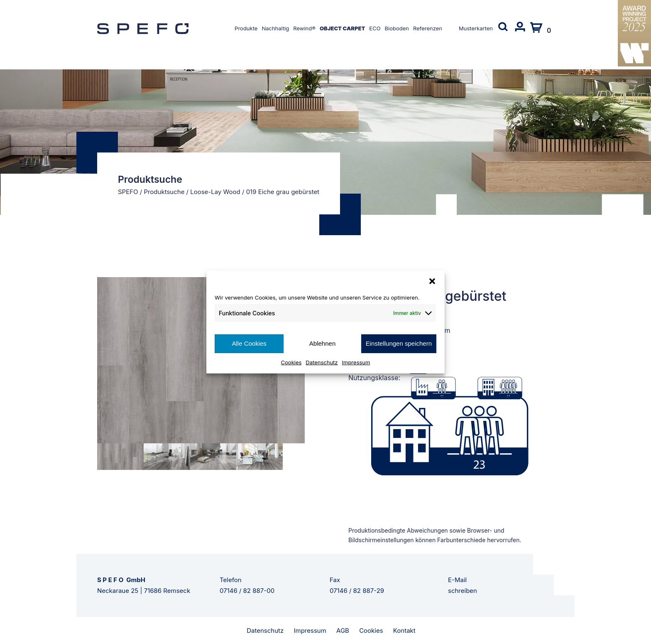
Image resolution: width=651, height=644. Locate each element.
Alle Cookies (249, 343)
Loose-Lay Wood (215, 192)
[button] (432, 281)
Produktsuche (164, 192)
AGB (343, 630)
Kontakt (404, 630)
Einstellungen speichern (399, 343)
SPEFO (128, 192)
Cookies (291, 362)
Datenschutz (322, 362)
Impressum (356, 362)
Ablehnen (322, 343)
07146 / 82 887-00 (247, 591)
